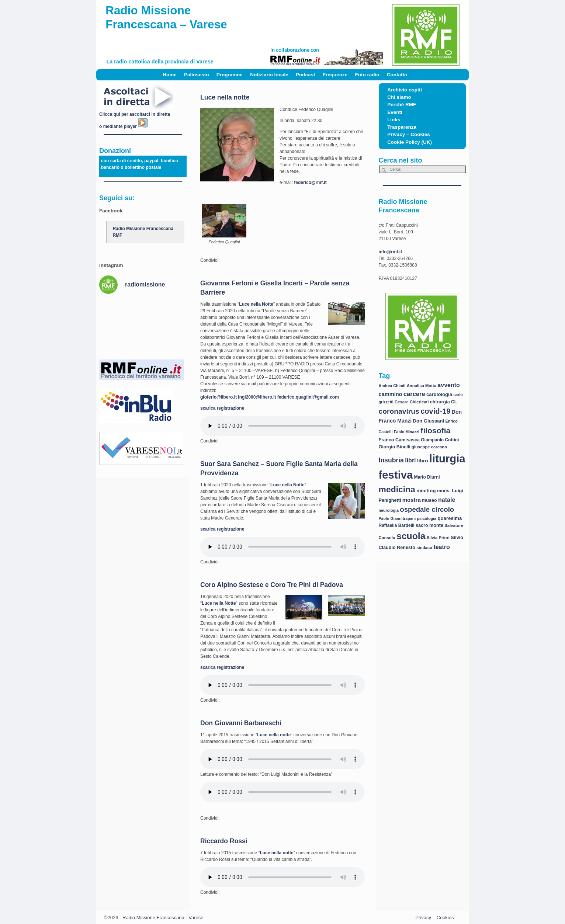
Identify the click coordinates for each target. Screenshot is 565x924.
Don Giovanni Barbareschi (241, 723)
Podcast (306, 75)
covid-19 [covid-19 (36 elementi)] (435, 411)
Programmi (230, 75)
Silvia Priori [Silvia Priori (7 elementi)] (438, 538)
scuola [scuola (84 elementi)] (411, 536)
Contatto (397, 75)
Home (170, 75)
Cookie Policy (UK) (410, 142)
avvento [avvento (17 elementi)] (448, 385)
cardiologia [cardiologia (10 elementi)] (439, 394)
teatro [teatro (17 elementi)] (441, 547)
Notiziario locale (269, 75)
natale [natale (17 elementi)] (447, 500)
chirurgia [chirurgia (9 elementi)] (440, 402)
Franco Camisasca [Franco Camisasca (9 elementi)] (399, 440)
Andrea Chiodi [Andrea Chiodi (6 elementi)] (392, 386)
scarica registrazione (222, 408)
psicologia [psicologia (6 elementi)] (427, 518)
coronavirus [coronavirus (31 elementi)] (399, 411)
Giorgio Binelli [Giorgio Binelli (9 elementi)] (395, 447)
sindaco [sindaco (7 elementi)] (424, 548)
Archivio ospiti (405, 90)
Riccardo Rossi (224, 841)
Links (394, 120)
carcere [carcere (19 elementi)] (414, 394)
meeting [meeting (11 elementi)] (426, 491)
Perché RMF (402, 105)
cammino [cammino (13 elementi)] (391, 394)
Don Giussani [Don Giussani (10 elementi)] (429, 421)
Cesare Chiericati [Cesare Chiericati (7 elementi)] (412, 402)
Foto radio (367, 75)
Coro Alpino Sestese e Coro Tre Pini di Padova (272, 585)
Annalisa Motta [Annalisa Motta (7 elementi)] (422, 386)
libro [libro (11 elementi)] (423, 461)
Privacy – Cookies (409, 134)
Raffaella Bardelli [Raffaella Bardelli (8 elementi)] (397, 525)
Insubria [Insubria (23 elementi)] (391, 460)
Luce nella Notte (256, 304)
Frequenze (335, 75)
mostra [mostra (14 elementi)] (412, 500)
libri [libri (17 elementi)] (410, 460)
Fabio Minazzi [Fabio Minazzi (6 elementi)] (407, 432)
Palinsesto (197, 75)
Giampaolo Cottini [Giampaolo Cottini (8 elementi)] (440, 440)
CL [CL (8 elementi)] (454, 402)
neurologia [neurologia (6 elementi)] (389, 510)
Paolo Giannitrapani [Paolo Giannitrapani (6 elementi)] (397, 518)
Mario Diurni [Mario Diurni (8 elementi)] (427, 477)
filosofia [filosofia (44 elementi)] (435, 430)
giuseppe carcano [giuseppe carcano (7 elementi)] (429, 447)
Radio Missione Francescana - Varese (163, 918)
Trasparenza (402, 127)
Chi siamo (399, 97)
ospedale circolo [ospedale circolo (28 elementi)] (427, 509)
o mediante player (124, 126)
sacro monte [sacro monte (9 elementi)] (429, 525)
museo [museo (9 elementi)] (429, 500)
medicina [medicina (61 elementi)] (397, 489)
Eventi (395, 112)
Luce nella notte (225, 97)
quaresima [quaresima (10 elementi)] (450, 518)
